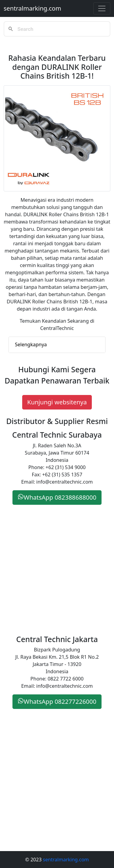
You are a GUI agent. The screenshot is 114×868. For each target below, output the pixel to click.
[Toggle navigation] (102, 8)
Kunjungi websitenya (57, 402)
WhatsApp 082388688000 (57, 497)
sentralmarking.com (32, 8)
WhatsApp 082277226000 (57, 702)
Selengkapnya (31, 344)
